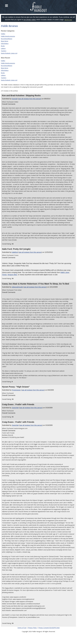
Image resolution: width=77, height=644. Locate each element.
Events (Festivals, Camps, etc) (9, 53)
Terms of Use (22, 628)
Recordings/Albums (7, 39)
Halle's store (65, 272)
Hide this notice (68, 20)
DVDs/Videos (5, 44)
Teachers (4, 51)
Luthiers (3, 48)
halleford (15, 252)
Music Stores (5, 41)
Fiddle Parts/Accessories (8, 36)
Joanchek (15, 408)
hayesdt (15, 99)
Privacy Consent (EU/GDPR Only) (49, 628)
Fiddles (3, 34)
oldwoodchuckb (17, 287)
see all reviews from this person (30, 99)
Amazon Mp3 (12, 275)
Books (3, 46)
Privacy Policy (32, 628)
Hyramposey (16, 390)
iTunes (4, 275)
